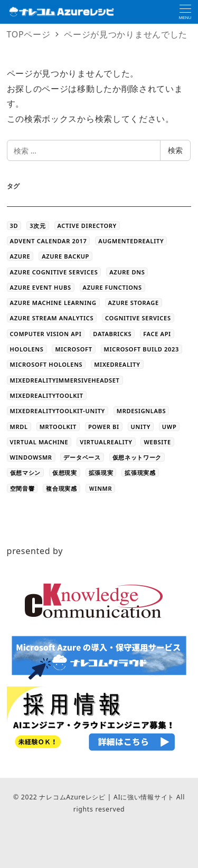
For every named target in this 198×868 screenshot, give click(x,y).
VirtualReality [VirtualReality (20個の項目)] (106, 442)
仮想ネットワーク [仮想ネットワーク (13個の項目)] (137, 457)
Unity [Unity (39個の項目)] (141, 427)
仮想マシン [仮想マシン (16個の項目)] (26, 473)
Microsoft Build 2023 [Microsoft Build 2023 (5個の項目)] (142, 349)
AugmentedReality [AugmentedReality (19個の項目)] (131, 241)
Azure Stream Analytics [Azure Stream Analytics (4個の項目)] (52, 318)
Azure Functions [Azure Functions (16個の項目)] (112, 287)
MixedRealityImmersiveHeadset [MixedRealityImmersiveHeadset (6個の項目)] (65, 380)
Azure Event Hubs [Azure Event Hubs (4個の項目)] (41, 287)
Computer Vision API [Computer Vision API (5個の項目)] (46, 334)
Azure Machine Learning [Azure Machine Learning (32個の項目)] (53, 303)
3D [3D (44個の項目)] (14, 226)
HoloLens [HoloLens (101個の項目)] (27, 349)
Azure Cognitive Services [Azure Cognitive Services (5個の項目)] (54, 272)
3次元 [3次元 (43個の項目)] (37, 226)
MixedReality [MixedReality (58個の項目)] (117, 364)
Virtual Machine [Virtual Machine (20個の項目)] (39, 442)
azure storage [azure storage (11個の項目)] (134, 303)
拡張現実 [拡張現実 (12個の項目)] (101, 473)
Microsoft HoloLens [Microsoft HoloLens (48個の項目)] (46, 364)
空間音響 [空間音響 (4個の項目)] (22, 488)
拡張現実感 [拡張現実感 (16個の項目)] (140, 473)
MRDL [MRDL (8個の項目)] (19, 427)
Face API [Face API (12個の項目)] (157, 334)
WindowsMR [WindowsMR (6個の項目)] (31, 457)
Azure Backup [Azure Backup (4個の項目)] (65, 256)
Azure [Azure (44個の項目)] (20, 256)
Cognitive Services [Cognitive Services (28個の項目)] (138, 318)
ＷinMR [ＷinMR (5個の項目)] (101, 488)
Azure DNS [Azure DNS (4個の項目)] (127, 272)
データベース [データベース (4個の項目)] (82, 457)
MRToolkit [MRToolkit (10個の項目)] (58, 427)
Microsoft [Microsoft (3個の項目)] (73, 349)
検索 (175, 150)
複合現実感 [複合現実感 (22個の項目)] (62, 488)
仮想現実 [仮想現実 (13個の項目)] (65, 473)
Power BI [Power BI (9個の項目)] (104, 427)
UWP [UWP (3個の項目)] (169, 427)
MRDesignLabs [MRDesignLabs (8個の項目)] (141, 411)
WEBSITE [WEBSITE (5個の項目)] (157, 442)
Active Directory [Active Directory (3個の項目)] (87, 226)
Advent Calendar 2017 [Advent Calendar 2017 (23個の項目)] (49, 241)
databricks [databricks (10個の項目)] (112, 334)
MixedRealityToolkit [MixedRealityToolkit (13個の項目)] (47, 395)
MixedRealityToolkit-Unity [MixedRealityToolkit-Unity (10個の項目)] (58, 411)
